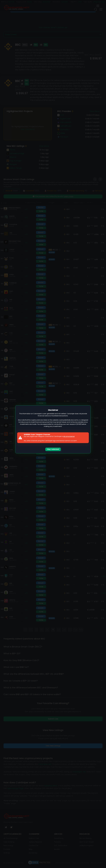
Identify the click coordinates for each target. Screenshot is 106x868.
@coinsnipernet (69, 436)
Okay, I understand (53, 449)
